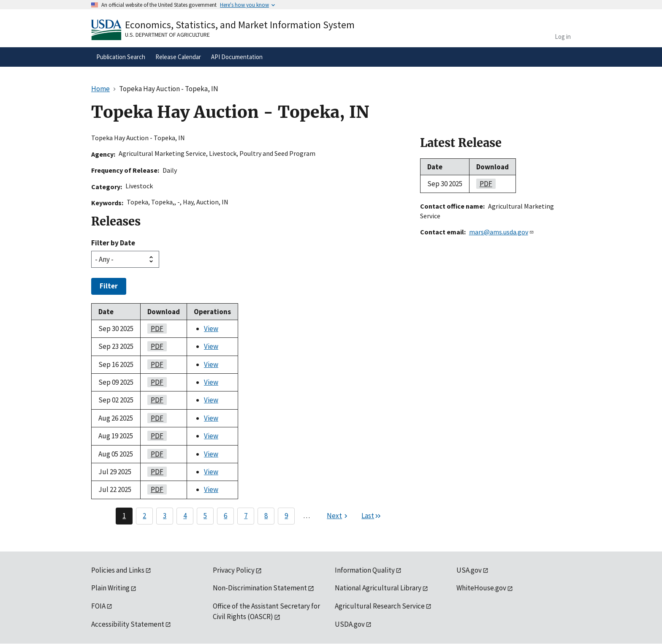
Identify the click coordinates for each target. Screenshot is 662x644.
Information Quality (365, 570)
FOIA (98, 606)
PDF (155, 329)
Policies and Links (118, 570)
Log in (563, 37)
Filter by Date (113, 243)
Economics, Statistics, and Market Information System (240, 25)
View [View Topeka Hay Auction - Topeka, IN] (211, 329)
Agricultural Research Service (380, 606)
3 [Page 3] (165, 516)
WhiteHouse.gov (481, 588)
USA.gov (469, 570)
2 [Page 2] (144, 516)
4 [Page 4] (185, 516)
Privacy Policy (234, 570)
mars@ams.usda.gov (502, 232)
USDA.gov (350, 624)
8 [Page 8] (266, 516)
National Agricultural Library (378, 588)
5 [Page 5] (205, 516)
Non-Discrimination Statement (260, 588)
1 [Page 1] (124, 516)
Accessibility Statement (128, 624)
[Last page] (372, 516)
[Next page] (338, 516)
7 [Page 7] (246, 516)
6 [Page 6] (225, 516)
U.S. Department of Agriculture (167, 35)
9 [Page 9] (286, 516)
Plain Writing (110, 588)
